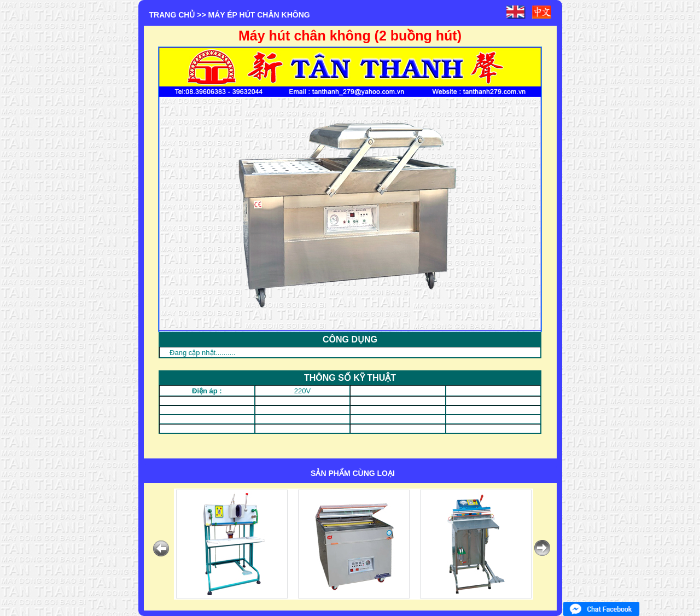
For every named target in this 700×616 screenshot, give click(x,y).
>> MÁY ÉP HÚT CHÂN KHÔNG (253, 15)
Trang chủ (172, 15)
